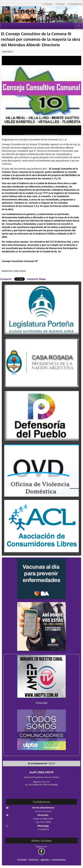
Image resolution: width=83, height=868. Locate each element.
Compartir (6, 279)
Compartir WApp (36, 279)
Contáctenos (59, 860)
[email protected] (43, 811)
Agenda (45, 860)
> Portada (47, 4)
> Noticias (59, 4)
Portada (22, 860)
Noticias (33, 860)
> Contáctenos (74, 4)
